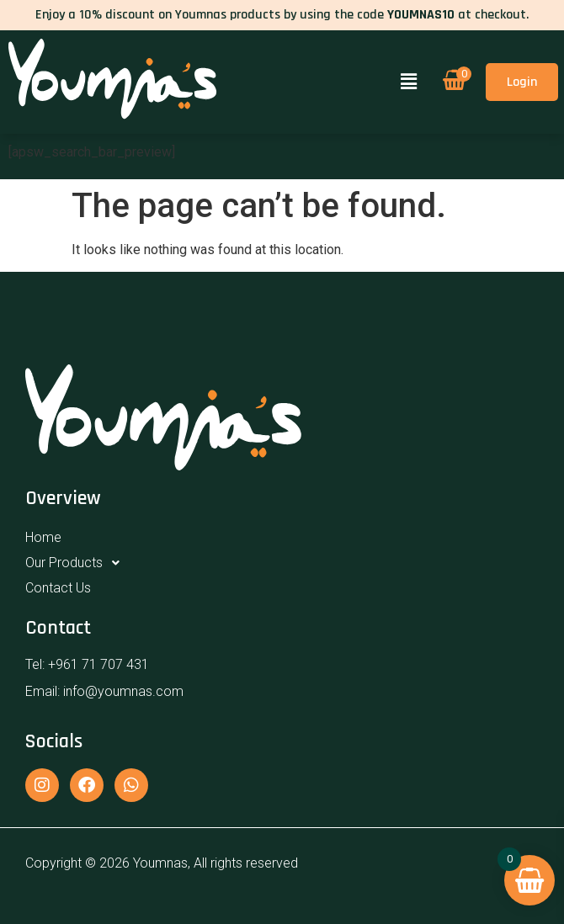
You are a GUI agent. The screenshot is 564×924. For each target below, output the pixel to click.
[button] (408, 82)
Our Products (77, 563)
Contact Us (58, 588)
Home (43, 537)
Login (522, 82)
